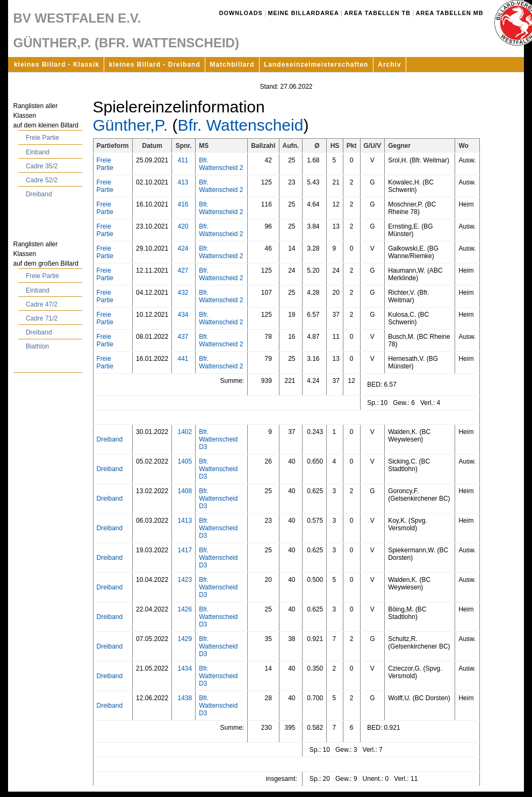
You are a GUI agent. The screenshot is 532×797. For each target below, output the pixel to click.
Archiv (389, 65)
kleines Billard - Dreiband (155, 65)
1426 (185, 609)
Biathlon (37, 346)
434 (183, 315)
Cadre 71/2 (42, 318)
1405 (185, 461)
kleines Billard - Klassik (57, 65)
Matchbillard (232, 65)
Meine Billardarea (304, 13)
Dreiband (39, 194)
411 (183, 160)
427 (183, 271)
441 (183, 359)
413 (183, 182)
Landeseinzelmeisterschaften (316, 65)
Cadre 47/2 (42, 304)
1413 (185, 521)
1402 (185, 432)
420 (183, 226)
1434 (185, 668)
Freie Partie (42, 138)
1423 (185, 580)
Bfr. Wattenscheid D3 (218, 439)
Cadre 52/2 (42, 180)
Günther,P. (131, 125)
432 (183, 293)
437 (183, 337)
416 (183, 204)
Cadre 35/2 (42, 166)
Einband (38, 152)
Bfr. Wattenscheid (240, 125)
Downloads (241, 13)
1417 (185, 550)
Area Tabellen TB (378, 13)
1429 (185, 639)
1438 (185, 698)
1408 (185, 491)
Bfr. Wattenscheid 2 (221, 164)
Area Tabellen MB (450, 13)
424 (183, 248)
